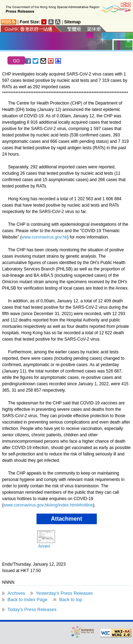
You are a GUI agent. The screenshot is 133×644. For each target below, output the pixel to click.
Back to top (71, 600)
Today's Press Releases (32, 609)
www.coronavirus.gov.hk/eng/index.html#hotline (48, 505)
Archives (16, 593)
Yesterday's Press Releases (64, 593)
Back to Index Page (27, 600)
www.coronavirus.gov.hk (45, 237)
